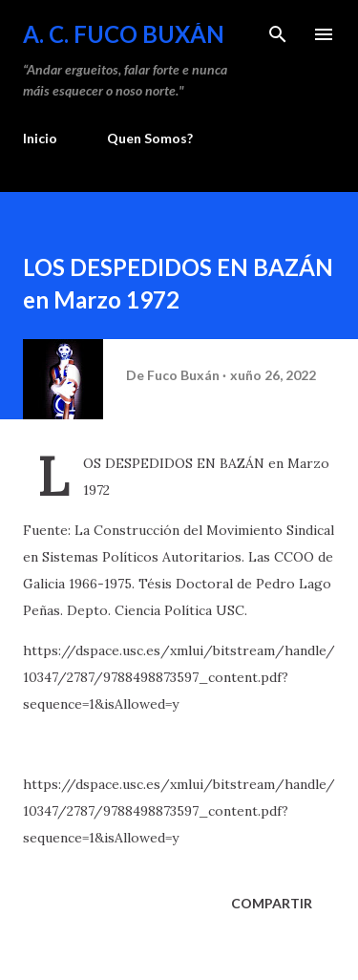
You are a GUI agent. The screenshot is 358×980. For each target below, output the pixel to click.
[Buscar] (278, 34)
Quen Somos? (150, 138)
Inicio (40, 138)
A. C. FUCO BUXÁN (124, 34)
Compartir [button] (272, 903)
